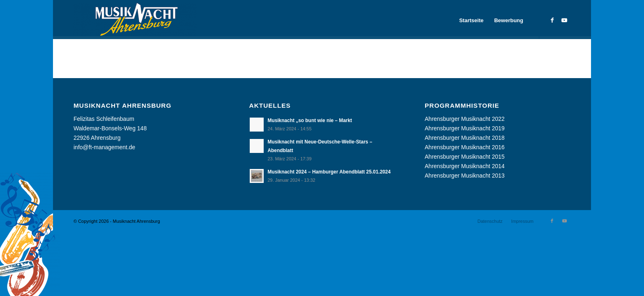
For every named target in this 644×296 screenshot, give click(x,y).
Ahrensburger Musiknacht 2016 (465, 147)
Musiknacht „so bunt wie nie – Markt (310, 120)
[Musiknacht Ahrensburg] (135, 21)
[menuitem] (471, 21)
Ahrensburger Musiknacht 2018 (465, 138)
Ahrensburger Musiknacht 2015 (465, 157)
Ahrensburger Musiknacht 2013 (465, 176)
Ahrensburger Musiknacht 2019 (465, 128)
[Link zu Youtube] (564, 20)
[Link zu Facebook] (552, 20)
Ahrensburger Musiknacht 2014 (465, 166)
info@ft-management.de (104, 147)
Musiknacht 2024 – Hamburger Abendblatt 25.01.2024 (329, 172)
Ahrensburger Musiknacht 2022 (465, 119)
